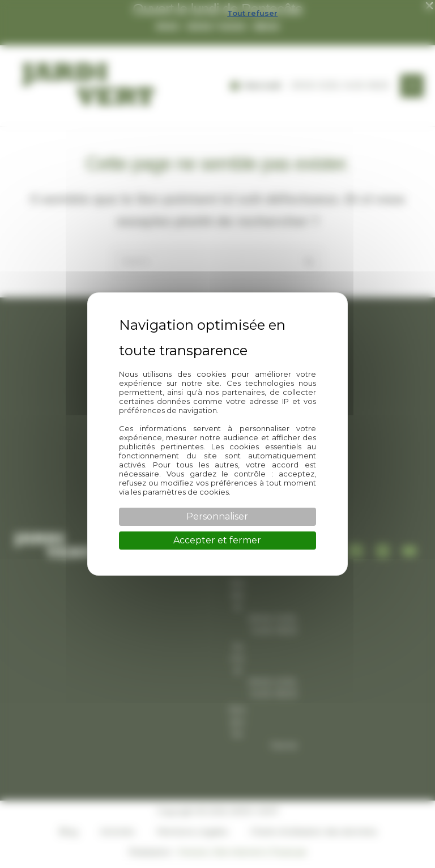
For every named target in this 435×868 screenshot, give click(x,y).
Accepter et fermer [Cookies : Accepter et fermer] (217, 540)
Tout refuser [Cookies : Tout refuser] (252, 13)
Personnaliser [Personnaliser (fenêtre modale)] (217, 516)
